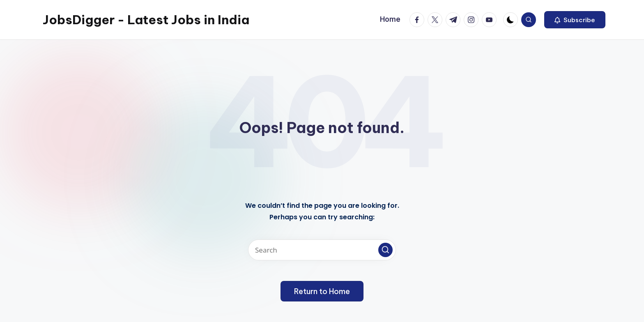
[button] (575, 20)
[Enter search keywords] (322, 250)
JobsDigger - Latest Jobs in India (146, 20)
